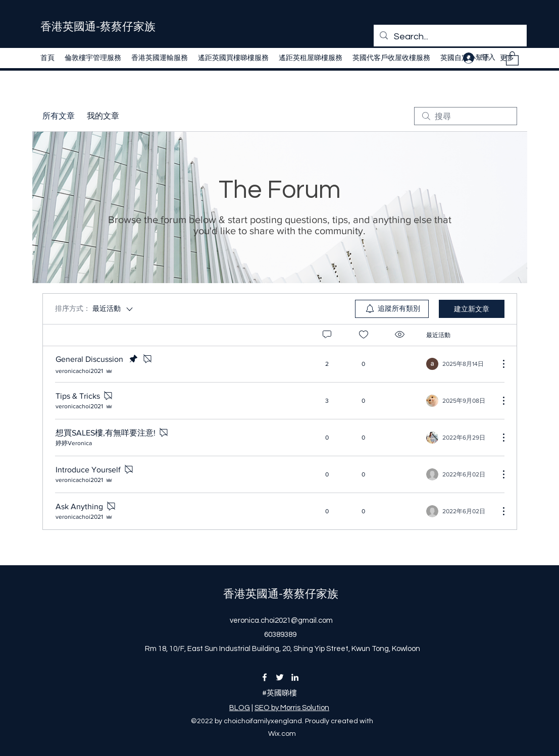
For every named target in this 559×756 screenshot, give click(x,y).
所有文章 (59, 116)
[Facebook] (265, 677)
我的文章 (103, 116)
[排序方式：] (95, 309)
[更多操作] (498, 364)
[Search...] (450, 37)
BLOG (240, 708)
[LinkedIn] (295, 677)
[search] (466, 116)
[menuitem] (392, 309)
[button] (512, 58)
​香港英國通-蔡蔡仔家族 (98, 27)
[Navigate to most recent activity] (459, 364)
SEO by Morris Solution (292, 708)
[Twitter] (280, 677)
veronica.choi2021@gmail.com (281, 620)
